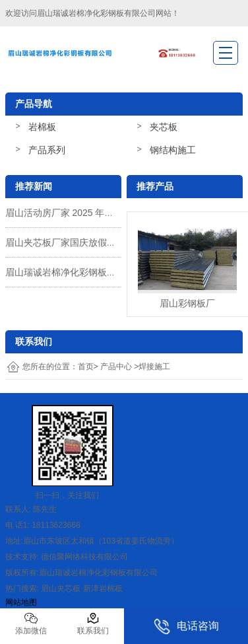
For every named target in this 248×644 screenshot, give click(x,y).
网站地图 (21, 602)
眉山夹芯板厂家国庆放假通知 (65, 242)
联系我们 (93, 624)
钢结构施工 (173, 150)
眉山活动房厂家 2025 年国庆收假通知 (83, 213)
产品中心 (116, 367)
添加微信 (31, 624)
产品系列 (47, 150)
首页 (86, 367)
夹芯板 (164, 127)
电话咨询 (186, 626)
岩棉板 (42, 127)
